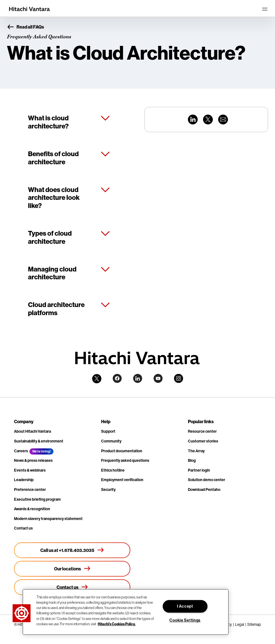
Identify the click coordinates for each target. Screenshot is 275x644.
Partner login (199, 470)
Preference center (30, 490)
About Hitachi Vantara (32, 431)
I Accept (185, 606)
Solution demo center (207, 480)
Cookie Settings (185, 620)
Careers (21, 451)
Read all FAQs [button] (25, 27)
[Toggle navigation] (265, 9)
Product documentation (122, 451)
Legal (240, 624)
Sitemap (254, 624)
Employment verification (122, 480)
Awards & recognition (32, 509)
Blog (192, 461)
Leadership (24, 480)
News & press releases (33, 461)
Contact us (23, 528)
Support (108, 431)
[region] (126, 612)
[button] (22, 613)
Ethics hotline (113, 470)
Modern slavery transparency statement (48, 519)
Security (108, 490)
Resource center (202, 431)
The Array (196, 451)
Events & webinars (30, 470)
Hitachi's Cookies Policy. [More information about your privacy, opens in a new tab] (117, 624)
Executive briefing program (37, 499)
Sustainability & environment (39, 441)
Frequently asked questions (125, 461)
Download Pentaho (204, 490)
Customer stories (203, 441)
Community (111, 441)
